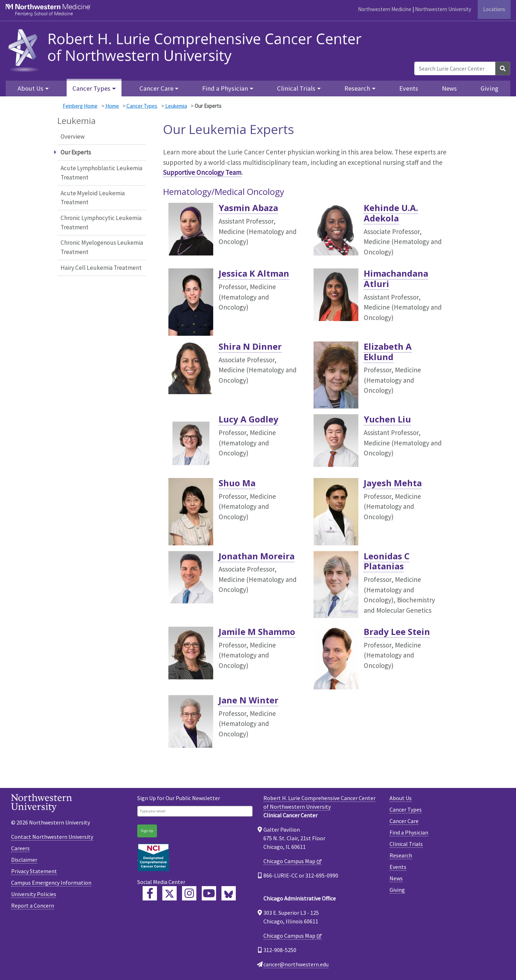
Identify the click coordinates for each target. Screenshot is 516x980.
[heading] (187, 49)
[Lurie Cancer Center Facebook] (150, 893)
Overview (73, 137)
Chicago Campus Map (289, 861)
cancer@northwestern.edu (296, 964)
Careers (20, 848)
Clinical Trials (406, 844)
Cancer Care (404, 821)
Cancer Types (142, 106)
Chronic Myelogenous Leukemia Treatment (102, 247)
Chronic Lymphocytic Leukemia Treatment (101, 223)
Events (409, 88)
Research (401, 855)
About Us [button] (30, 88)
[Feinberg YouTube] (209, 893)
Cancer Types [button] (91, 88)
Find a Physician (409, 832)
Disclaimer (24, 860)
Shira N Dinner (250, 346)
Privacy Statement (34, 871)
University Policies (34, 894)
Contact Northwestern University (52, 837)
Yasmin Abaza (248, 208)
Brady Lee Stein (397, 632)
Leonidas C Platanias (387, 561)
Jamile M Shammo (257, 632)
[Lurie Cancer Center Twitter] (169, 893)
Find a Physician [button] (225, 88)
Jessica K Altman (254, 273)
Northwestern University (443, 9)
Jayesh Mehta (393, 483)
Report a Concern (33, 905)
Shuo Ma (237, 483)
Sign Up (147, 831)
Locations (494, 9)
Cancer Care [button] (156, 88)
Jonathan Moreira (257, 556)
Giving (489, 88)
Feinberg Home (80, 106)
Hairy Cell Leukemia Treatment (101, 268)
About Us (401, 798)
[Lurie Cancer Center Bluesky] (229, 893)
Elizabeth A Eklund (388, 352)
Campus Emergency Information (51, 883)
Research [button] (357, 88)
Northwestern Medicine (385, 9)
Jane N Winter (249, 700)
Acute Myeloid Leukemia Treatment (93, 198)
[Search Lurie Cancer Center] (455, 68)
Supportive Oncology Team (202, 172)
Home (112, 106)
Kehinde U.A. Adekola (391, 213)
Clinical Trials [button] (296, 88)
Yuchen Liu (387, 419)
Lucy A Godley (249, 419)
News (449, 88)
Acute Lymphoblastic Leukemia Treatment (101, 173)
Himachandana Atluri (396, 278)
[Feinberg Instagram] (189, 893)
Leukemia (176, 106)
